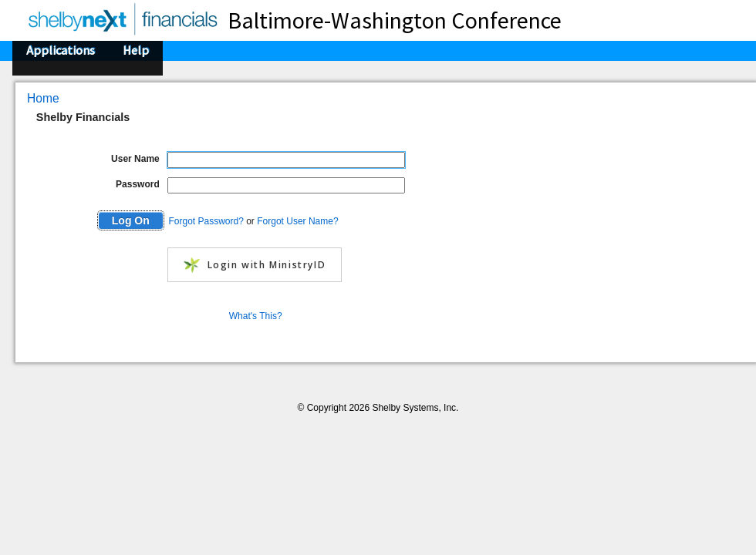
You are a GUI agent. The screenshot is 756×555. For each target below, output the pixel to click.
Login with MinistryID (255, 265)
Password (138, 184)
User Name (135, 159)
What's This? (256, 316)
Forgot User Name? (297, 221)
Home (43, 98)
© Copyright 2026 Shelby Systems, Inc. (378, 408)
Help (136, 50)
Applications (61, 50)
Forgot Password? (206, 221)
